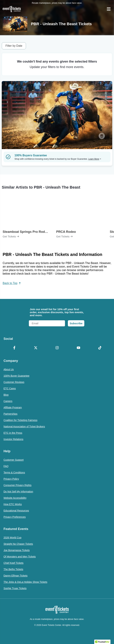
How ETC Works (13, 504)
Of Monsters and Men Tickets (20, 557)
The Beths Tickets (13, 569)
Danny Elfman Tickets (15, 576)
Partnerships (11, 414)
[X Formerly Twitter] (36, 348)
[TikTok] (100, 348)
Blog (6, 395)
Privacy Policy (11, 479)
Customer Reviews (14, 382)
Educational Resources (16, 511)
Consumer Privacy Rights (17, 485)
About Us (9, 369)
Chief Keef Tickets (14, 563)
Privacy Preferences (15, 517)
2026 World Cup (12, 538)
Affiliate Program (13, 407)
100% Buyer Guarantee (16, 376)
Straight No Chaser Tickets (18, 544)
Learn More (95, 159)
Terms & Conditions (14, 473)
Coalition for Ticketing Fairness (20, 420)
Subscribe (76, 323)
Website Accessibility (15, 498)
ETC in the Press (13, 433)
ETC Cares (10, 388)
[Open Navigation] (109, 9)
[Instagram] (57, 348)
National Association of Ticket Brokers (24, 427)
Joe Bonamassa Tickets (17, 550)
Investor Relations (13, 439)
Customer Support (14, 460)
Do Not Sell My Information (18, 492)
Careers (8, 401)
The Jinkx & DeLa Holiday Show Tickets (25, 582)
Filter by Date (14, 46)
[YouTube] (78, 348)
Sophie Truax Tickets (15, 588)
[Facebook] (14, 348)
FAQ (6, 466)
